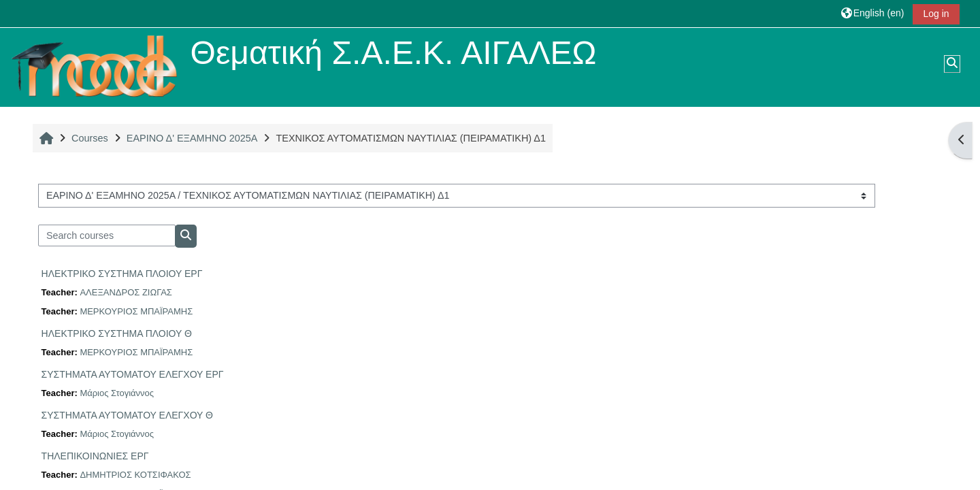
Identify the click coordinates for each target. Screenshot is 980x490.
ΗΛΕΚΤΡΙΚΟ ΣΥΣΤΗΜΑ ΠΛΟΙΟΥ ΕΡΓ (122, 274)
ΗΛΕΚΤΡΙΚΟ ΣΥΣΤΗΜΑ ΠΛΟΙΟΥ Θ (117, 333)
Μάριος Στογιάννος (117, 393)
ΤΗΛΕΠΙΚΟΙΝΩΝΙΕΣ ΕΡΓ (95, 456)
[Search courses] (107, 235)
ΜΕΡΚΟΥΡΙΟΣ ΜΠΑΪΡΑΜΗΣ (136, 311)
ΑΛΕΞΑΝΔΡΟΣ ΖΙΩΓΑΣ (126, 292)
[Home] (95, 67)
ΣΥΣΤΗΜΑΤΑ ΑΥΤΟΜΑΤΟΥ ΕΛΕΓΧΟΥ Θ (127, 415)
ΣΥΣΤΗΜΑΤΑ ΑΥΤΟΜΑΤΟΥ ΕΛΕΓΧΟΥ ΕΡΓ (133, 374)
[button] (873, 13)
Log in (936, 14)
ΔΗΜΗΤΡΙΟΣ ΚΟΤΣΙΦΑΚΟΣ (135, 475)
